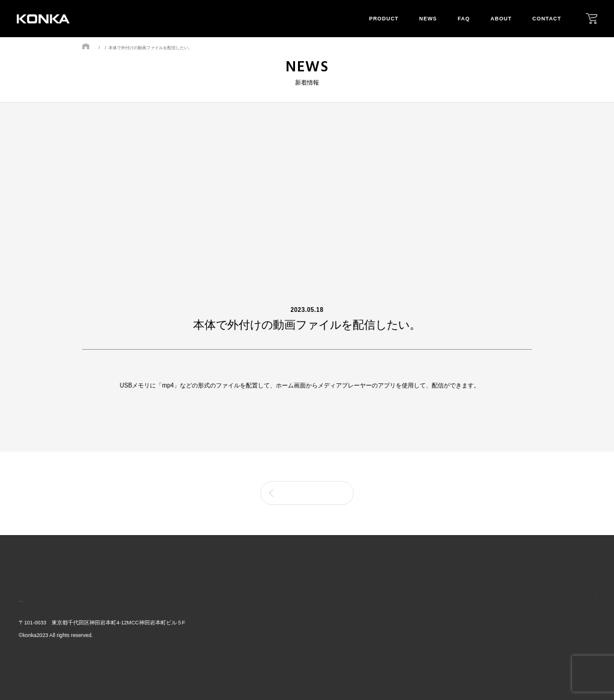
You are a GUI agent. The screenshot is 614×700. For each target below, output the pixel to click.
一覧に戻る (307, 493)
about (501, 19)
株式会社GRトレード (61, 598)
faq (464, 19)
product (383, 19)
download (577, 629)
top (369, 597)
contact (547, 19)
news (428, 19)
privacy (572, 615)
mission (517, 629)
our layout (523, 615)
